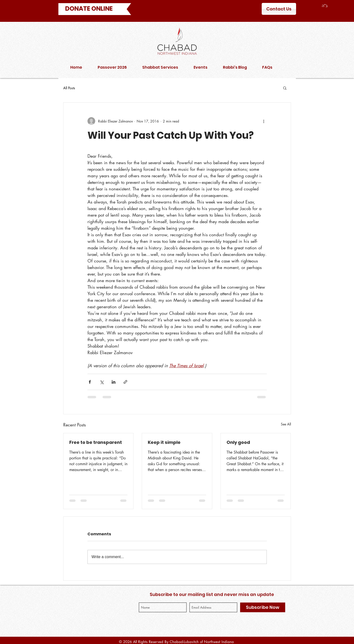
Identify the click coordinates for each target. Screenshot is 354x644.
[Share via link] (125, 382)
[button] (285, 88)
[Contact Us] (279, 9)
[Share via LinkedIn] (114, 382)
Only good (238, 442)
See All (286, 424)
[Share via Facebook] (90, 382)
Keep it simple (164, 442)
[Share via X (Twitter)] (102, 382)
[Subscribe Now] (263, 607)
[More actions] (264, 121)
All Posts (69, 88)
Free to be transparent (96, 442)
